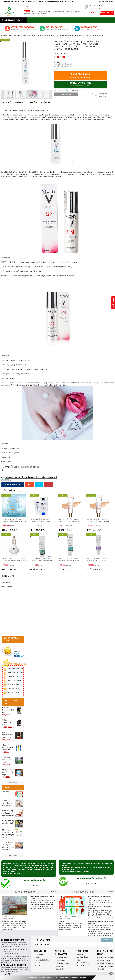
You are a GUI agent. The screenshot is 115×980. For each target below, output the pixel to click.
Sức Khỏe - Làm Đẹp (13, 36)
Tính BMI (62, 922)
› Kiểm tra (79, 960)
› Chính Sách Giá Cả (103, 960)
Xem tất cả (53, 892)
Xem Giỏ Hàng (66, 94)
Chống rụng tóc (43, 13)
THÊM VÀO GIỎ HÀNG (80, 84)
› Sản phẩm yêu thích (83, 957)
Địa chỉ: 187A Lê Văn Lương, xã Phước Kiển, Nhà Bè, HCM (44, 2)
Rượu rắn (34, 13)
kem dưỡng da (30, 477)
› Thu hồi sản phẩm (61, 957)
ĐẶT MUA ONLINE (80, 75)
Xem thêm (13, 783)
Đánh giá (45, 102)
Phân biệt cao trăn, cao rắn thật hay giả (14, 922)
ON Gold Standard (59, 11)
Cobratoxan (34, 11)
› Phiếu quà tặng (60, 960)
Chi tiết (7, 102)
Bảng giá (20, 102)
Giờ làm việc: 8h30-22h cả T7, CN (13, 2)
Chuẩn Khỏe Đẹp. (47, 978)
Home (3, 36)
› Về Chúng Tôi (39, 954)
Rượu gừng (49, 11)
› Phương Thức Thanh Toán (106, 957)
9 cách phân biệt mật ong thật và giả (42, 904)
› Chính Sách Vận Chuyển (105, 963)
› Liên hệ (37, 957)
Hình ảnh (33, 102)
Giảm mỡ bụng (69, 11)
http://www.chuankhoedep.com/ (75, 978)
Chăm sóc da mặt (13, 477)
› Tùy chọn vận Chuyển (62, 963)
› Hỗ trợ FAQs (59, 966)
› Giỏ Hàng (79, 954)
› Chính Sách (38, 963)
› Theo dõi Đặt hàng (82, 963)
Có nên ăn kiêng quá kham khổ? (99, 914)
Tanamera (42, 11)
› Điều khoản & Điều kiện (41, 960)
